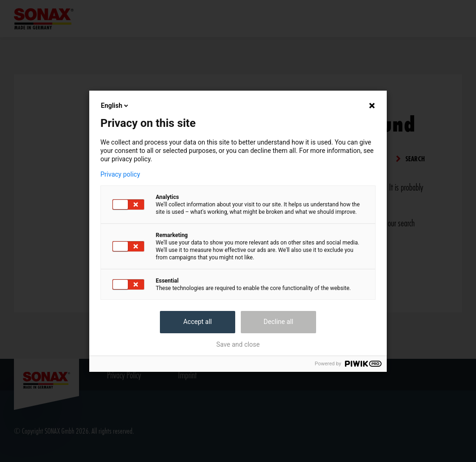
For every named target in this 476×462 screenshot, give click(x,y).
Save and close (238, 344)
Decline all (278, 322)
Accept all (198, 322)
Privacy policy (120, 174)
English (115, 106)
